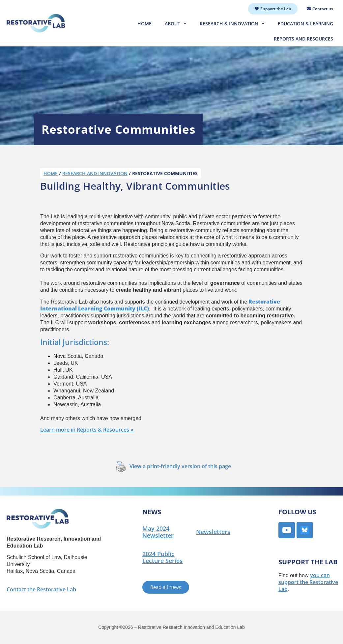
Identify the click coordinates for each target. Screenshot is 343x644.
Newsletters (213, 532)
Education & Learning (305, 24)
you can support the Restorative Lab (308, 582)
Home (144, 24)
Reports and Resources (303, 39)
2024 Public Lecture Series (162, 557)
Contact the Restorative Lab (41, 589)
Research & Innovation (232, 24)
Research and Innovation (95, 173)
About (176, 24)
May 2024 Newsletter (158, 532)
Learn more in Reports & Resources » (87, 430)
